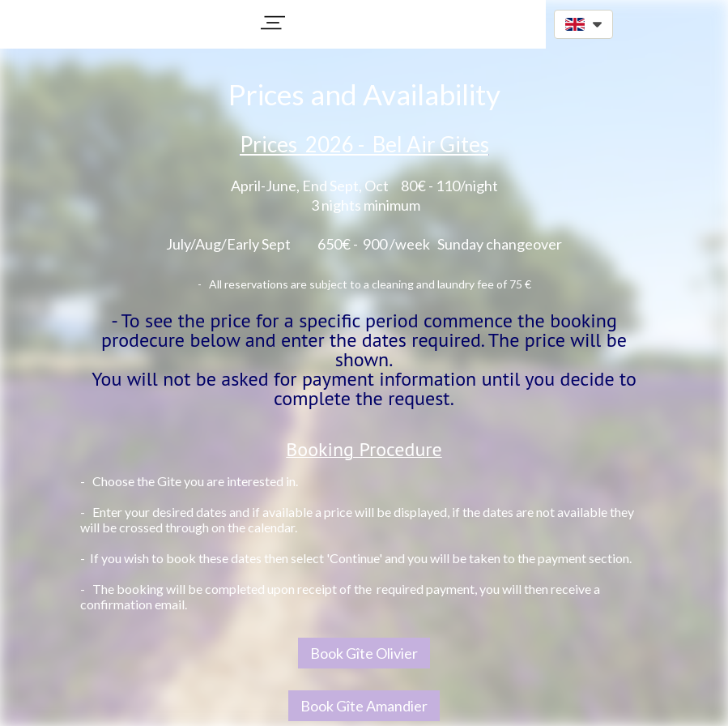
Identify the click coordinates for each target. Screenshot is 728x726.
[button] (273, 23)
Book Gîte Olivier (364, 653)
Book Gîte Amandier (364, 706)
